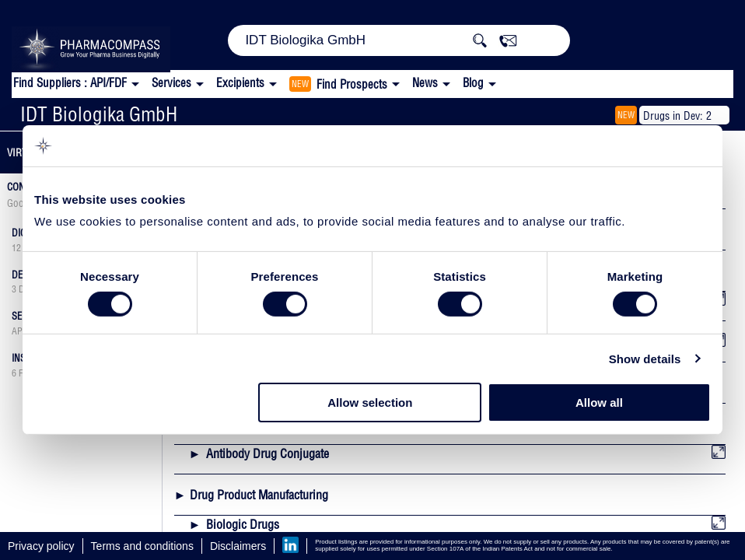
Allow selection (370, 402)
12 (16, 248)
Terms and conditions (142, 546)
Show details (645, 359)
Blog (473, 83)
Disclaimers (238, 546)
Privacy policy (41, 546)
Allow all (599, 402)
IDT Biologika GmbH (99, 114)
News (425, 83)
